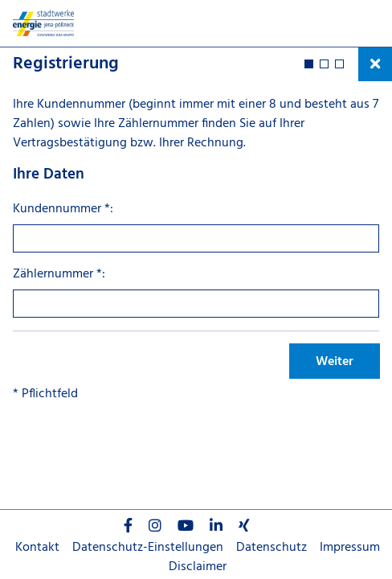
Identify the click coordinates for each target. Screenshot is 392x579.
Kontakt (37, 548)
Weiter (335, 362)
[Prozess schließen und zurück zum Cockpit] (375, 64)
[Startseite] (53, 23)
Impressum (350, 548)
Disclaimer (198, 567)
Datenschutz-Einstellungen (148, 548)
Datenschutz (272, 548)
